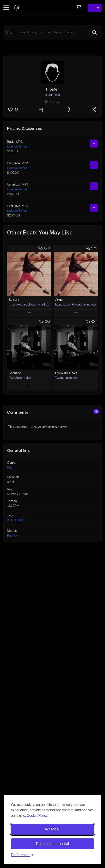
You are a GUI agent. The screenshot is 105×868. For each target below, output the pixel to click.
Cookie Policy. (37, 816)
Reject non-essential (53, 844)
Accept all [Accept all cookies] (52, 829)
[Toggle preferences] (22, 855)
